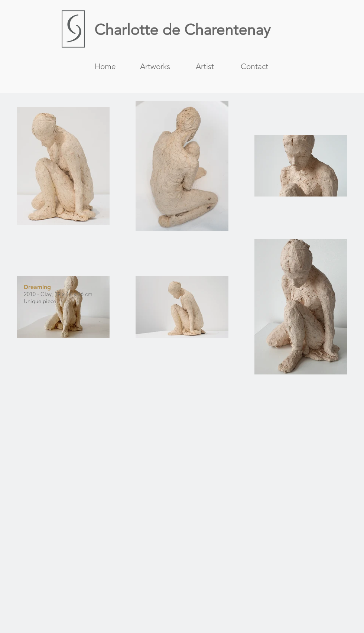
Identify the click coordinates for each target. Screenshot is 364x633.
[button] (155, 66)
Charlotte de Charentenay (182, 30)
